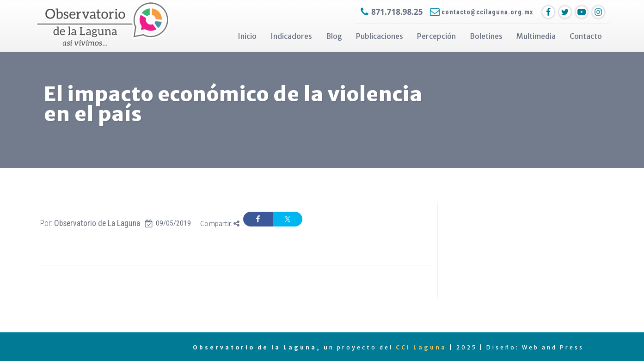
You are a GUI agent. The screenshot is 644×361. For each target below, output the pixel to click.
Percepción (436, 36)
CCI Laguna (421, 347)
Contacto (586, 36)
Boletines (486, 36)
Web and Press (553, 347)
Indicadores (291, 36)
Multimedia (536, 36)
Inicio (247, 36)
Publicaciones (380, 36)
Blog (334, 36)
